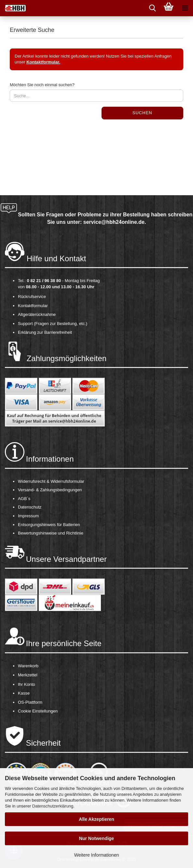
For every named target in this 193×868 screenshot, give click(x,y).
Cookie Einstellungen (38, 711)
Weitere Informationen (96, 855)
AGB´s (24, 499)
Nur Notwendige (96, 838)
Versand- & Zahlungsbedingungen (50, 490)
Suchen (142, 113)
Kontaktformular (33, 306)
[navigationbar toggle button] (185, 8)
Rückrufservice (32, 297)
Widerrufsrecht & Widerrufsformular (51, 481)
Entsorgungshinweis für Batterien (49, 525)
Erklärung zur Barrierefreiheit (45, 332)
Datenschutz (30, 507)
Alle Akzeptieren (96, 819)
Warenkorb (28, 666)
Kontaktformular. (43, 62)
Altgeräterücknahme (37, 314)
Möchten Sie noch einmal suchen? (42, 85)
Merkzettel (28, 675)
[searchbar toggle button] (152, 8)
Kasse (24, 693)
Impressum (28, 516)
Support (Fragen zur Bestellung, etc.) (53, 324)
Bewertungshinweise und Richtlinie (51, 533)
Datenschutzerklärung (53, 806)
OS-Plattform (30, 702)
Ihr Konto (27, 684)
